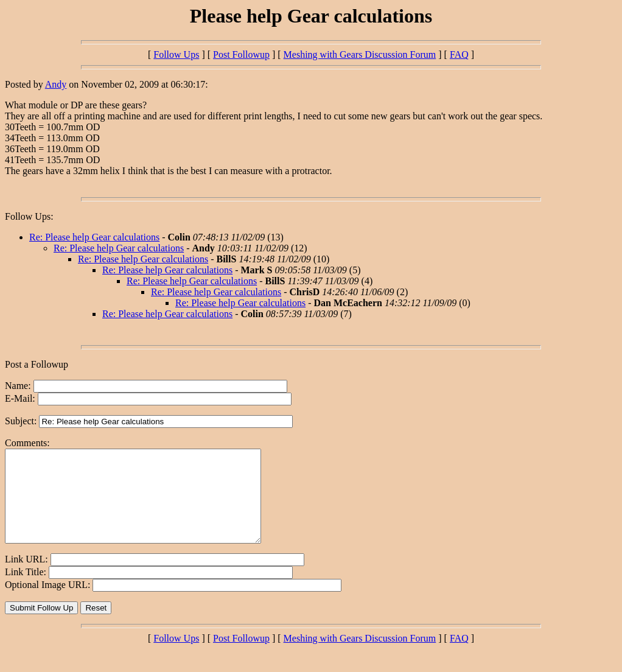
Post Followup (241, 54)
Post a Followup (37, 364)
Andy (56, 84)
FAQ (459, 54)
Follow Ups (176, 54)
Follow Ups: (29, 216)
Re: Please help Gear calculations (94, 237)
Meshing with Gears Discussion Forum (360, 54)
